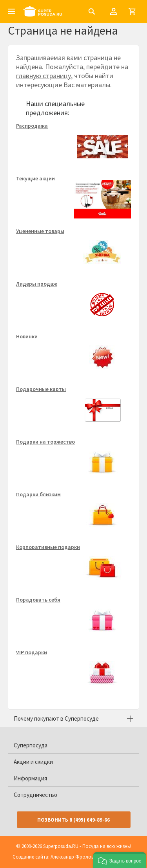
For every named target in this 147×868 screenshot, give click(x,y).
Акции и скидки (33, 762)
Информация (30, 778)
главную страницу (44, 76)
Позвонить (73, 820)
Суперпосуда (31, 745)
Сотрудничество (35, 795)
